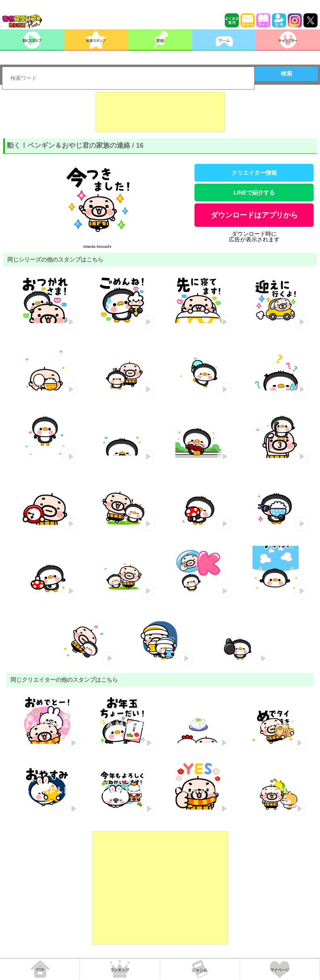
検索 (287, 73)
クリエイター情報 (254, 173)
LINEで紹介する (254, 193)
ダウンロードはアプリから (254, 215)
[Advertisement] (160, 112)
